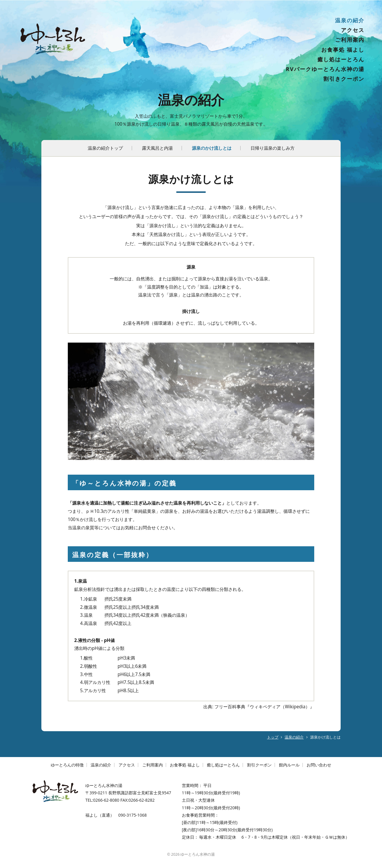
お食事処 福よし (343, 50)
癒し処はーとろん (341, 59)
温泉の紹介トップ (105, 148)
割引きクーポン (344, 79)
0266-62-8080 (106, 800)
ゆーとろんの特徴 (67, 765)
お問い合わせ (319, 765)
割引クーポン (259, 765)
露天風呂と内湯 (157, 148)
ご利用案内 (350, 40)
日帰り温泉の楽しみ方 (273, 148)
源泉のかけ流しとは (212, 148)
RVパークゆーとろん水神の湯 (325, 69)
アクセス (353, 30)
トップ (273, 737)
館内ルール (289, 765)
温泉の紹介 (350, 20)
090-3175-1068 (132, 815)
